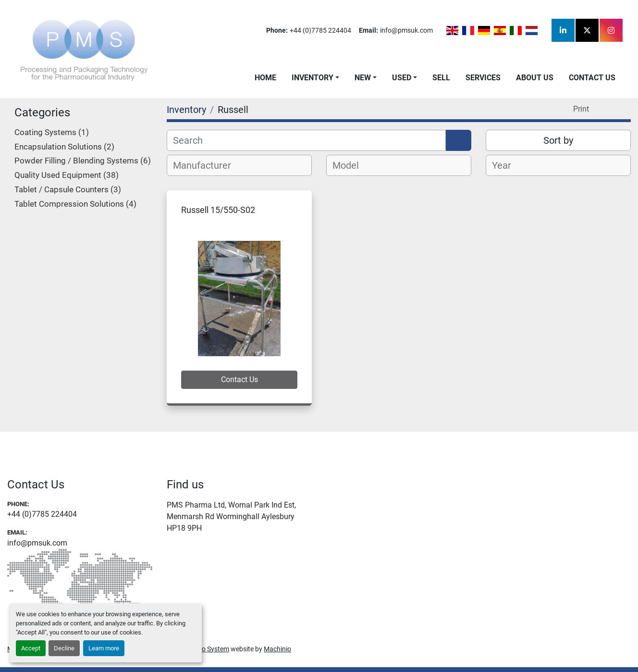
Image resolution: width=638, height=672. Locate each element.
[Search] (306, 140)
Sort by (558, 140)
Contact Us (592, 78)
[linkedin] (563, 30)
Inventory (313, 78)
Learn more (104, 648)
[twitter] (587, 30)
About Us (535, 78)
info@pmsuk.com (406, 30)
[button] (315, 78)
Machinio (277, 649)
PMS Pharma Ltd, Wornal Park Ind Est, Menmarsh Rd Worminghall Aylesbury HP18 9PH (231, 516)
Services (483, 78)
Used (402, 78)
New (363, 78)
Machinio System (204, 649)
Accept (31, 648)
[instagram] (611, 30)
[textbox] (207, 165)
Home (265, 78)
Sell (441, 78)
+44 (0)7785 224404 (320, 30)
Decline (64, 648)
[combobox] (239, 165)
